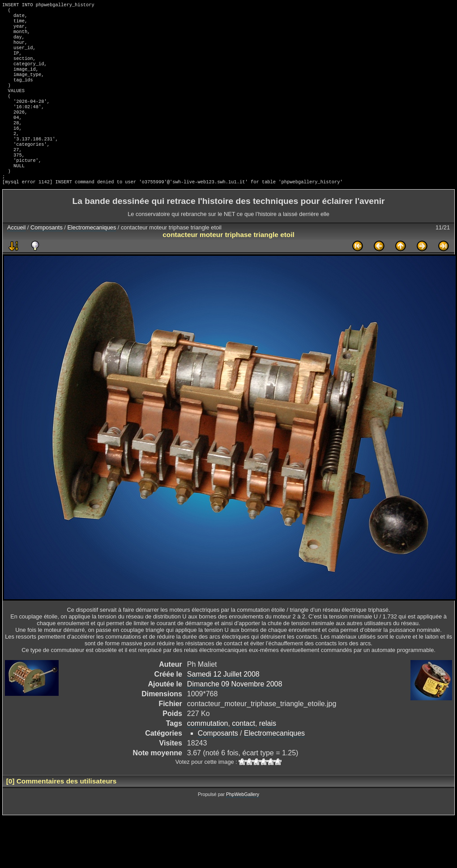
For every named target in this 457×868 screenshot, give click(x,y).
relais (268, 754)
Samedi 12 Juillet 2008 (223, 705)
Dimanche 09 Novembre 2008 (235, 714)
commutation (208, 754)
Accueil (16, 258)
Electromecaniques (92, 258)
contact (243, 754)
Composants (47, 258)
